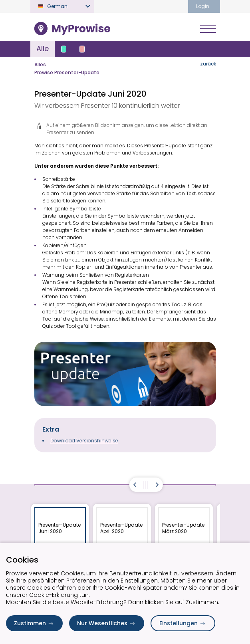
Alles (40, 64)
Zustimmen (34, 623)
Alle (43, 49)
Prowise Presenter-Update (67, 72)
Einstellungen (183, 623)
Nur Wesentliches (107, 623)
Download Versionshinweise (84, 441)
